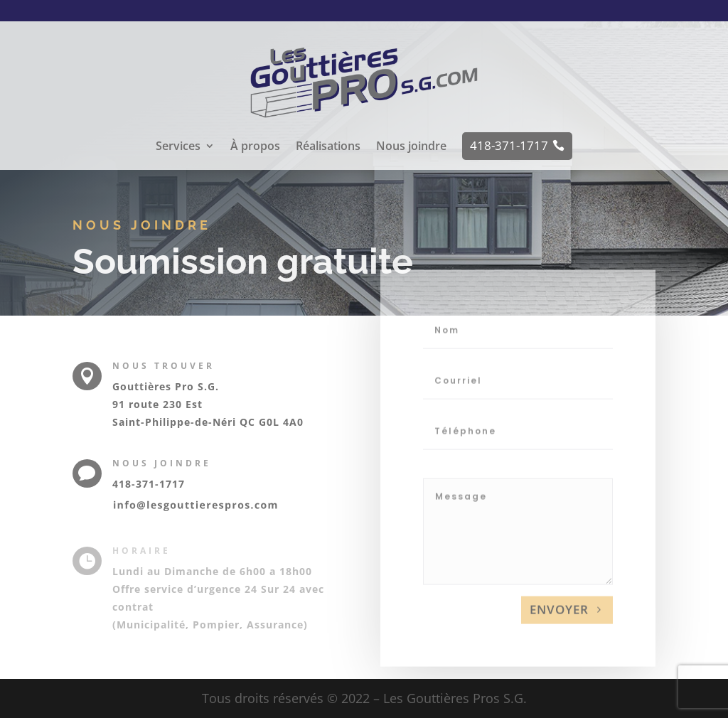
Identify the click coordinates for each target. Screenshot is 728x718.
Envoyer (559, 637)
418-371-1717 (149, 484)
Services (178, 147)
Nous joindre (411, 147)
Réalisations (328, 147)
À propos (255, 147)
